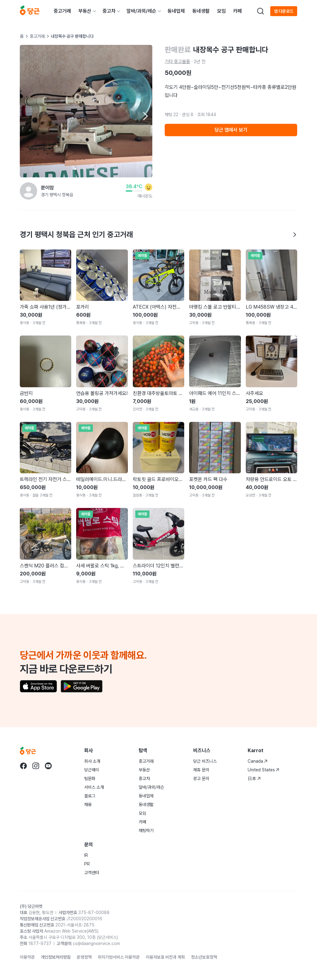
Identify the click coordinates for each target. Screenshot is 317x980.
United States (263, 770)
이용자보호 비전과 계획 (165, 957)
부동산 (85, 11)
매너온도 (145, 196)
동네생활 (201, 11)
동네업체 (176, 11)
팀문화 (90, 778)
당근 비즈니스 (205, 761)
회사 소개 (92, 761)
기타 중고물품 (177, 62)
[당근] (30, 11)
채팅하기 (146, 830)
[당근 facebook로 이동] (24, 766)
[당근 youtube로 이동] (48, 766)
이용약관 (27, 957)
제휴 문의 (201, 770)
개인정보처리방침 (56, 957)
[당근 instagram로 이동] (36, 766)
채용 (88, 804)
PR (87, 864)
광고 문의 (201, 778)
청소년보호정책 (204, 957)
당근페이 (92, 770)
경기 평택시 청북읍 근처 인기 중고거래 (158, 234)
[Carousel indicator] (75, 169)
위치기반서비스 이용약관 (119, 957)
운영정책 (84, 957)
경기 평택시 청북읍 (57, 195)
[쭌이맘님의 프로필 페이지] (28, 191)
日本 (254, 778)
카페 (237, 11)
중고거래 (62, 11)
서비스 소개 (94, 787)
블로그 (90, 796)
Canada (258, 761)
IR (86, 855)
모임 (221, 11)
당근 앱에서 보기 (231, 130)
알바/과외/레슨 (141, 11)
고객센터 (92, 873)
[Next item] (145, 116)
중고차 (109, 11)
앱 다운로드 (284, 11)
